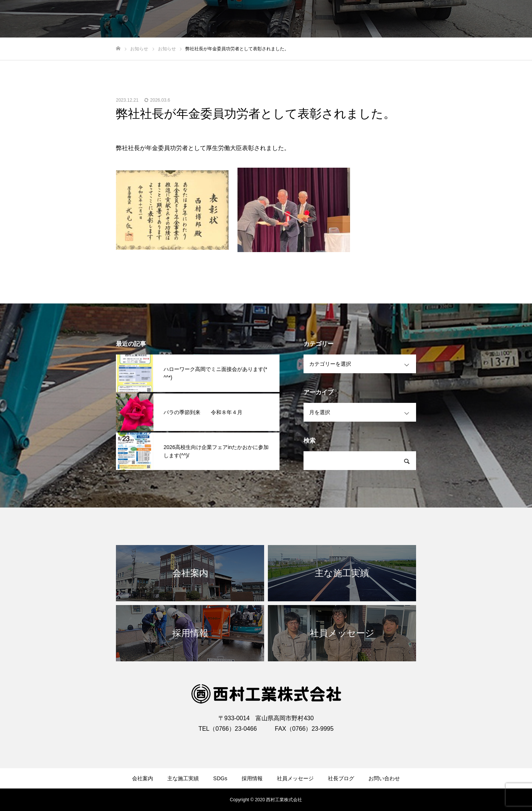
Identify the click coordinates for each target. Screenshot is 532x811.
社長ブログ (341, 778)
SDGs (220, 778)
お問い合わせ (384, 778)
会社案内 (143, 778)
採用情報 (252, 778)
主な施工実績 (183, 778)
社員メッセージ (295, 778)
